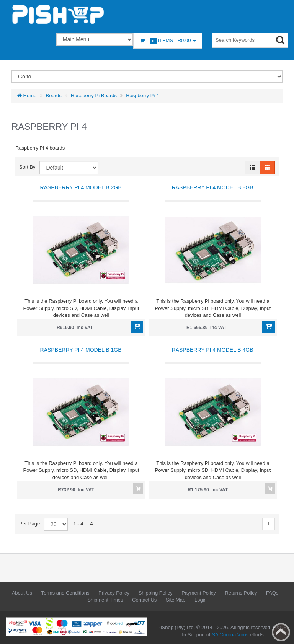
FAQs (272, 593)
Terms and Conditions (65, 593)
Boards (54, 95)
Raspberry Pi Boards (94, 95)
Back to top (281, 632)
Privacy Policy (114, 593)
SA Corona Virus (230, 635)
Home (27, 95)
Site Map (176, 600)
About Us (22, 593)
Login (201, 600)
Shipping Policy (156, 593)
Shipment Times (105, 600)
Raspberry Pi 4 (142, 95)
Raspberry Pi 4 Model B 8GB (213, 187)
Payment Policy (199, 593)
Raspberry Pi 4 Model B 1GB (81, 350)
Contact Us (144, 600)
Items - (168, 41)
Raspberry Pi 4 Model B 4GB (213, 350)
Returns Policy (241, 593)
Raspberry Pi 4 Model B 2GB (81, 187)
